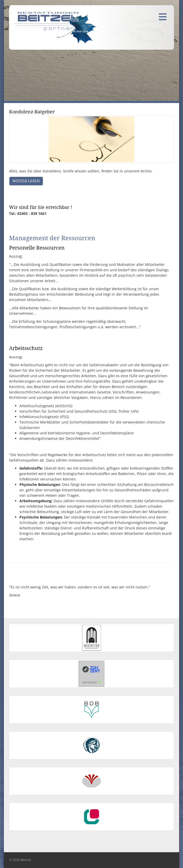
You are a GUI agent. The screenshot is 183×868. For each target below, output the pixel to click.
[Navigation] (163, 17)
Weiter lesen (26, 181)
